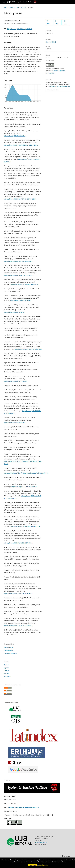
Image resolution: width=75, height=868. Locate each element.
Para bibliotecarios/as (10, 653)
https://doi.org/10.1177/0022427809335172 (18, 593)
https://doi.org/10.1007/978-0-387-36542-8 (24, 284)
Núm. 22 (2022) (21, 7)
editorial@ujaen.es (41, 842)
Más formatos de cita (53, 90)
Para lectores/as (9, 647)
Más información (43, 865)
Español (6, 668)
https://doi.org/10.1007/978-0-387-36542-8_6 (19, 275)
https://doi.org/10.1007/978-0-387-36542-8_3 (25, 527)
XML (65, 24)
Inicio (5, 7)
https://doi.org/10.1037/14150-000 (15, 381)
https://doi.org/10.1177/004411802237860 (28, 349)
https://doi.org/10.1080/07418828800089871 (19, 261)
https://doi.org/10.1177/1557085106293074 (18, 626)
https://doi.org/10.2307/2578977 (15, 136)
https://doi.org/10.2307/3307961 (21, 300)
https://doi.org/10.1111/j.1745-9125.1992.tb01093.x (21, 145)
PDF (48, 24)
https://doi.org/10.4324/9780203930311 (24, 487)
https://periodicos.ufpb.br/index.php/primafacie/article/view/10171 (26, 473)
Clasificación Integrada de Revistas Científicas (24, 807)
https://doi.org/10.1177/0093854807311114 (18, 543)
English (6, 665)
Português (7, 677)
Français (7, 671)
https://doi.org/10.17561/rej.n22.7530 (20, 29)
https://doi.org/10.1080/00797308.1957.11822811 (20, 199)
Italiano (6, 674)
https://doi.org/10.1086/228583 (14, 312)
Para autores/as (9, 650)
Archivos (12, 7)
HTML (57, 24)
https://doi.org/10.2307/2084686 (15, 422)
